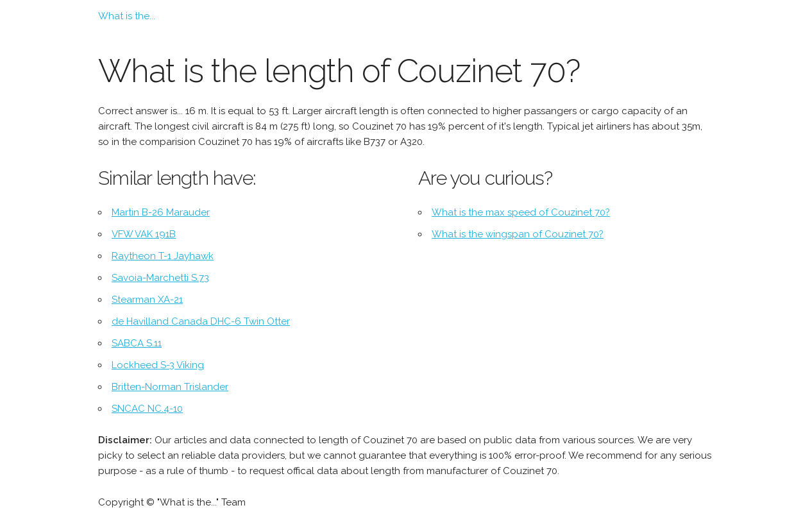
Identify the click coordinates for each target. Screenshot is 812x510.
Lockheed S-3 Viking (158, 365)
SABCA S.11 (137, 343)
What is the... (127, 16)
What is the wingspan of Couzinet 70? (518, 234)
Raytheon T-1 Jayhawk (163, 256)
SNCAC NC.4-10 (147, 409)
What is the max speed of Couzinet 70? (521, 212)
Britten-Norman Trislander (170, 387)
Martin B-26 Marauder (161, 212)
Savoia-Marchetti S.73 (160, 278)
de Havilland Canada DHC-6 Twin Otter (201, 321)
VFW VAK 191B (144, 234)
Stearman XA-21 (147, 300)
